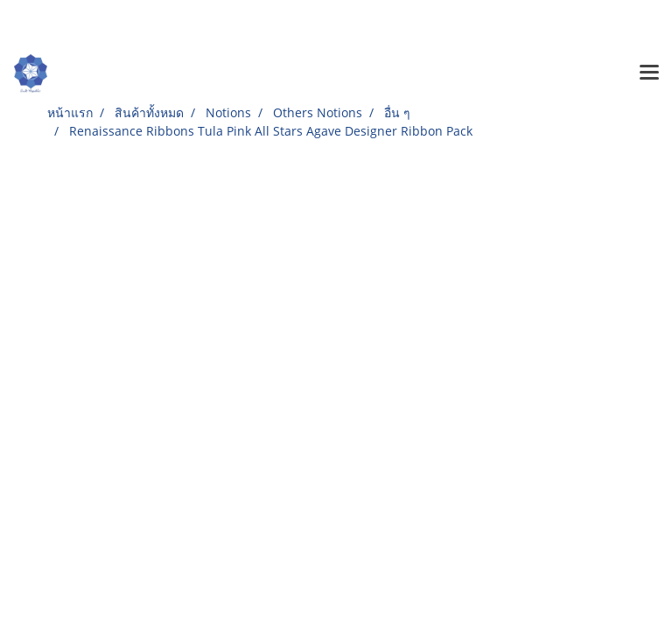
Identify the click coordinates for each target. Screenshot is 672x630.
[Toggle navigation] (649, 73)
